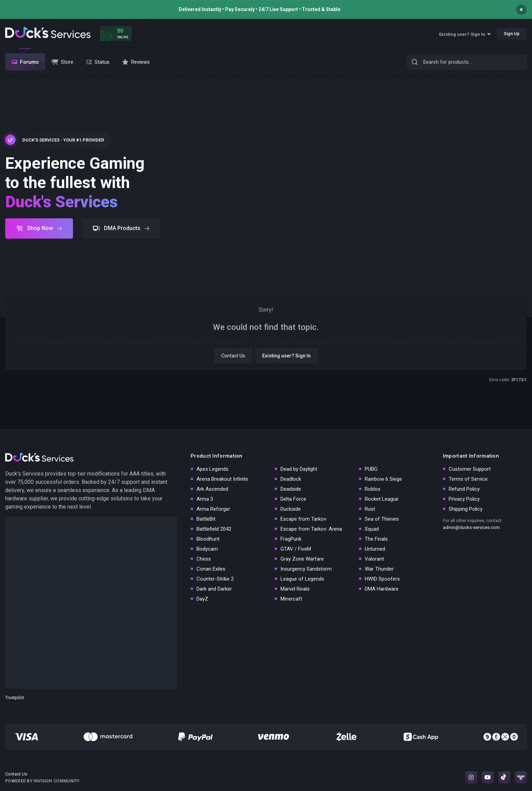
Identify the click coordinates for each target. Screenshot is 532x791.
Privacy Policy (464, 499)
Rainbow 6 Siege (383, 479)
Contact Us (233, 356)
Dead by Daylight (299, 469)
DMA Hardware (382, 589)
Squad (372, 529)
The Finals (376, 539)
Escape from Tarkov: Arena (311, 529)
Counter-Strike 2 (215, 579)
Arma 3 (205, 499)
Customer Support (470, 469)
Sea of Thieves (382, 519)
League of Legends (302, 579)
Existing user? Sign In (465, 34)
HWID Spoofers (382, 579)
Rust (370, 509)
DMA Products (121, 228)
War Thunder (379, 569)
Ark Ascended (212, 489)
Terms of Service (468, 479)
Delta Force (293, 499)
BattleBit (206, 519)
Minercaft (291, 599)
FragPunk (291, 539)
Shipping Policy (466, 509)
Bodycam (207, 549)
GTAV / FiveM (296, 549)
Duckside (291, 509)
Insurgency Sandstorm (306, 569)
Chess (204, 559)
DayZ (202, 599)
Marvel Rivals (295, 589)
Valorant (374, 559)
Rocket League (382, 499)
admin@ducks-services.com (471, 527)
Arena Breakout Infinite (222, 479)
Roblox (373, 489)
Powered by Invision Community (42, 781)
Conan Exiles (211, 569)
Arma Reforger (213, 509)
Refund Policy (464, 489)
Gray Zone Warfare (302, 559)
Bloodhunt (208, 539)
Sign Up (512, 34)
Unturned (375, 549)
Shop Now (39, 228)
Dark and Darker (214, 589)
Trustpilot (15, 698)
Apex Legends (212, 469)
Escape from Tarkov (303, 519)
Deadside (291, 489)
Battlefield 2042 (214, 529)
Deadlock (291, 479)
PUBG (371, 469)
